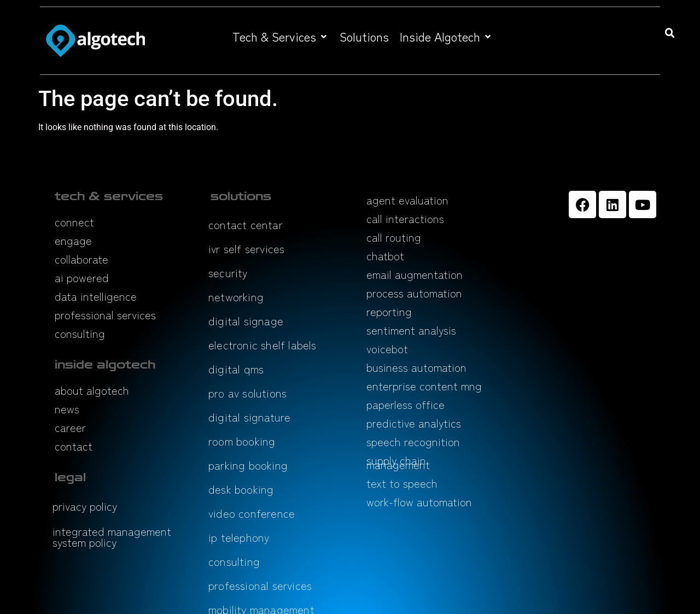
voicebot (387, 349)
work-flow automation (419, 502)
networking (236, 297)
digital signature (249, 417)
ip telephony (239, 537)
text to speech (402, 483)
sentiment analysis (411, 330)
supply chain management (398, 462)
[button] (281, 36)
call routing (394, 237)
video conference (252, 513)
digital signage (246, 321)
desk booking (241, 489)
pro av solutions (247, 393)
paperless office (406, 404)
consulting (80, 333)
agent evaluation (407, 200)
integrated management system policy (112, 537)
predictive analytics (414, 423)
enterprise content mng (424, 386)
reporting (389, 311)
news (67, 409)
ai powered (82, 277)
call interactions (405, 218)
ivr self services (246, 248)
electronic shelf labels (262, 345)
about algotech (92, 390)
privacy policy (85, 506)
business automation (416, 367)
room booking (242, 441)
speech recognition (413, 442)
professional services (105, 315)
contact (74, 446)
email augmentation (415, 274)
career (70, 427)
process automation (414, 293)
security (228, 273)
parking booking (248, 465)
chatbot (385, 256)
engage (73, 240)
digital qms (236, 369)
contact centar (246, 224)
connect (74, 222)
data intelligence (96, 296)
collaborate (81, 259)
